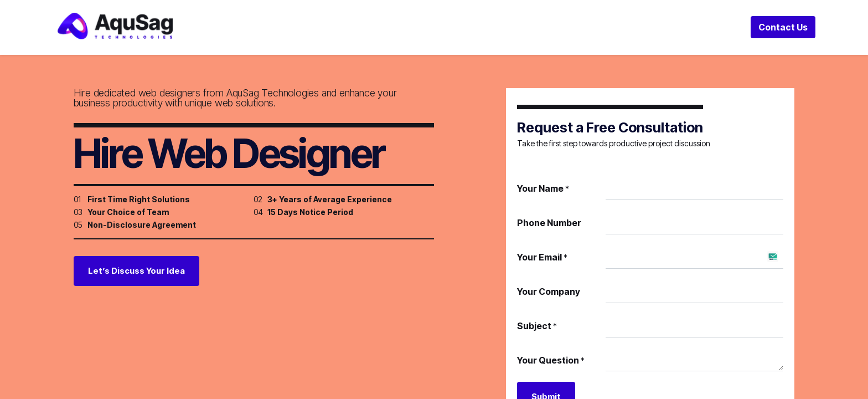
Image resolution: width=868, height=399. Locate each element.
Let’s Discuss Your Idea (136, 278)
